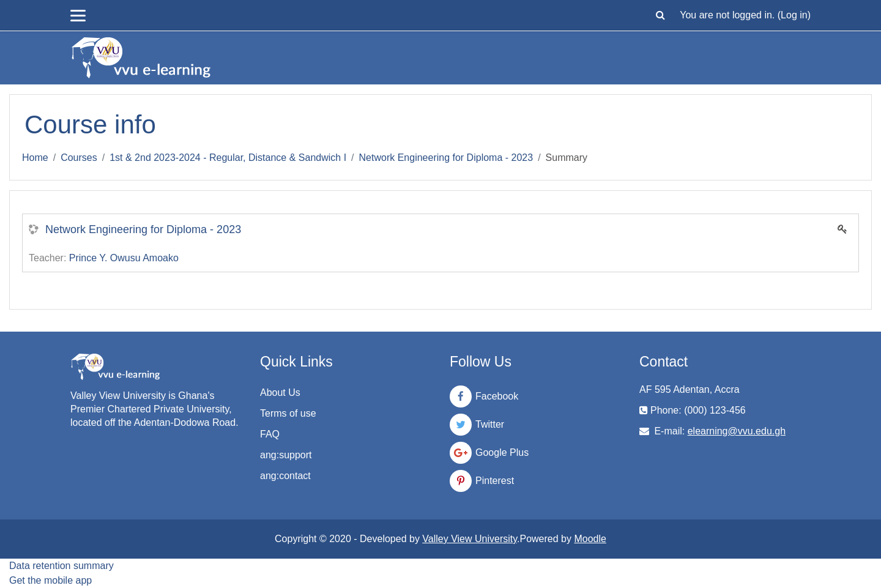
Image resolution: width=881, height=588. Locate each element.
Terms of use (288, 413)
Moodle (590, 539)
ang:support (286, 455)
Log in (794, 15)
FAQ (270, 434)
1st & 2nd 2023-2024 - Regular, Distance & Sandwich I (228, 158)
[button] (660, 15)
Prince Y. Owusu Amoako (124, 258)
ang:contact (285, 476)
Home (35, 158)
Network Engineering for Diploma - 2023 (446, 158)
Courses (79, 158)
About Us (280, 393)
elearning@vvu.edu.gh (737, 431)
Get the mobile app (50, 580)
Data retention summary (61, 566)
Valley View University (470, 539)
